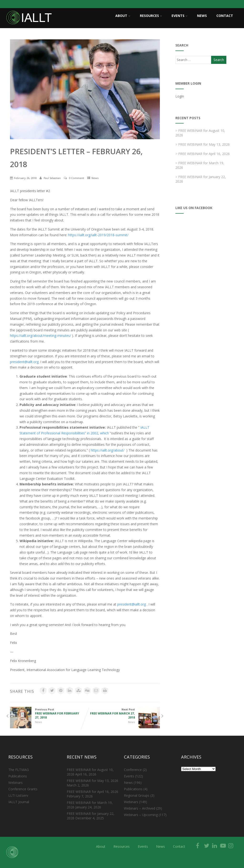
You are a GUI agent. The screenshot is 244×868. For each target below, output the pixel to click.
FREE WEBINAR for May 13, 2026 (203, 144)
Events (180, 16)
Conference (133, 770)
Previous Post (47, 714)
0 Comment (76, 178)
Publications (18, 776)
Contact (225, 16)
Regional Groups (137, 795)
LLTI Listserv (18, 795)
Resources (151, 16)
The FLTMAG (19, 770)
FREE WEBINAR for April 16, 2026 (203, 154)
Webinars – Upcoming (141, 815)
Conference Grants (23, 789)
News (202, 16)
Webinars (15, 783)
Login (180, 96)
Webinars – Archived (140, 808)
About (123, 16)
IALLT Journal (19, 802)
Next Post (122, 714)
